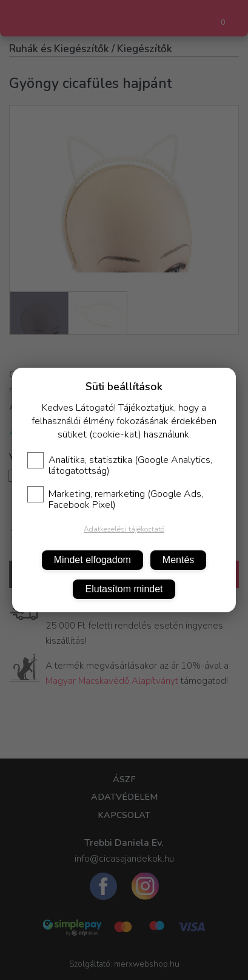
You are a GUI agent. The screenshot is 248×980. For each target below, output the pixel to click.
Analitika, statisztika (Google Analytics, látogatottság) (120, 465)
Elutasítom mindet (124, 589)
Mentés (178, 560)
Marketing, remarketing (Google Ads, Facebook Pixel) (115, 499)
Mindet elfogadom (92, 560)
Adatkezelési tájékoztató (124, 529)
